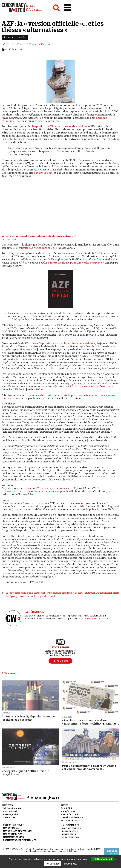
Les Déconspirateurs (72, 817)
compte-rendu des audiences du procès (31, 492)
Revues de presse (70, 820)
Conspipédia (9, 817)
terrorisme (24, 596)
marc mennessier (103, 593)
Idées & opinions (11, 814)
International (10, 811)
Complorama (68, 811)
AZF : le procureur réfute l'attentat (89, 387)
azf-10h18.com (43, 173)
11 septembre (13, 593)
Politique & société (12, 808)
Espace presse (70, 831)
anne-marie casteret (32, 593)
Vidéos (64, 805)
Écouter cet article (15, 38)
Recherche (72, 825)
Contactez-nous (71, 828)
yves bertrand (47, 596)
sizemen (11, 239)
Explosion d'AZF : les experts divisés (45, 488)
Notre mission (11, 828)
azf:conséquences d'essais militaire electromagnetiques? (39, 236)
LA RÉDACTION (34, 612)
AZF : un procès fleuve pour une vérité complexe (72, 263)
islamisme (67, 593)
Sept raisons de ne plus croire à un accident (66, 344)
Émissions (66, 808)
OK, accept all (102, 859)
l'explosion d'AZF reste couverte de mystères (60, 127)
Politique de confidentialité (20, 840)
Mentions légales (13, 837)
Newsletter (69, 834)
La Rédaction (44, 44)
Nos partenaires (13, 834)
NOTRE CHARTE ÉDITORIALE (17, 831)
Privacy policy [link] (70, 864)
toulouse (35, 596)
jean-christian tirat (83, 593)
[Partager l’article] (4, 44)
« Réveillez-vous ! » (71, 814)
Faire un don (72, 837)
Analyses (7, 805)
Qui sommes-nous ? (13, 825)
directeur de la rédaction (95, 619)
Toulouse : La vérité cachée (34, 248)
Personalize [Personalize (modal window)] (53, 864)
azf (45, 593)
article (84, 510)
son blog (21, 441)
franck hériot (54, 593)
